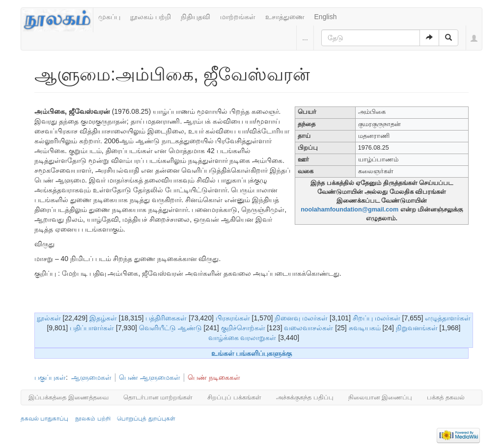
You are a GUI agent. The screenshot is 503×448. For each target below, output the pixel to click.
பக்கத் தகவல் (446, 397)
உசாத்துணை (285, 17)
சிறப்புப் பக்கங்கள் (234, 397)
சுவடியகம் (365, 328)
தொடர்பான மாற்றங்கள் (158, 397)
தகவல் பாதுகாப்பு (44, 419)
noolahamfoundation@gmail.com (349, 210)
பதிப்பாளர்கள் (92, 328)
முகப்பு (109, 17)
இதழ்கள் (103, 318)
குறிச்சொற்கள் (243, 328)
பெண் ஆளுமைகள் (150, 377)
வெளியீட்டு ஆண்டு (170, 328)
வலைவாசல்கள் (308, 328)
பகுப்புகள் (50, 377)
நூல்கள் (49, 318)
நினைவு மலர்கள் (301, 318)
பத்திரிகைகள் (166, 318)
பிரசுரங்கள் (233, 318)
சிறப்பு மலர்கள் (377, 318)
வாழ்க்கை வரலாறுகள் (242, 338)
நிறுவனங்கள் (417, 328)
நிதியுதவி (196, 17)
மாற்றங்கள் (238, 17)
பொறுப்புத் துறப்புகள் (146, 419)
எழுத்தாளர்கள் (448, 318)
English (326, 17)
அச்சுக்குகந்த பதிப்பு (305, 397)
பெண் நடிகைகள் (214, 377)
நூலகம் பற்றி (151, 17)
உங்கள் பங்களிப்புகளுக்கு (252, 353)
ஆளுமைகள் (91, 377)
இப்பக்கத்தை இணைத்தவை (69, 397)
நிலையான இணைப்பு (380, 397)
